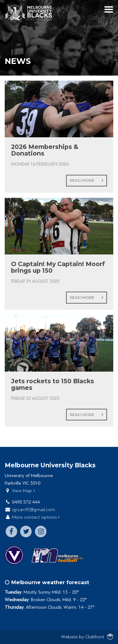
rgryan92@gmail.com (34, 510)
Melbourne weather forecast (47, 582)
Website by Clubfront (83, 637)
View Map (23, 491)
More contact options (36, 517)
